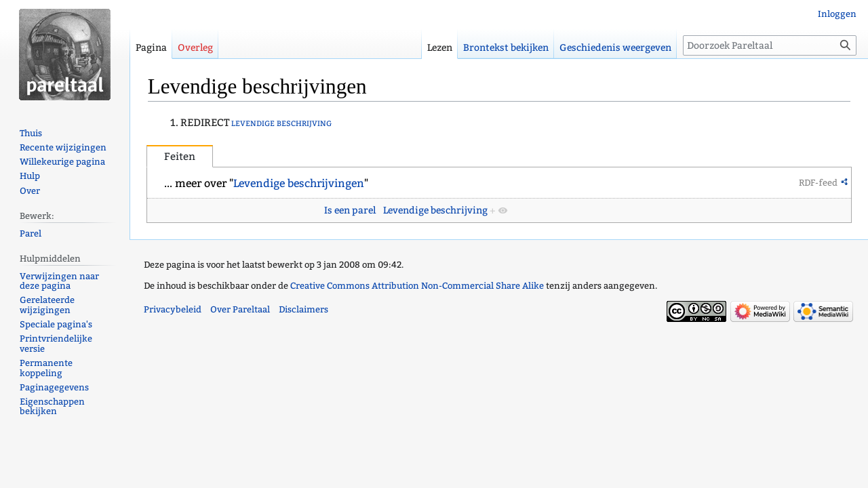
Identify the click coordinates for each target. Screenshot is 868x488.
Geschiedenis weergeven (615, 48)
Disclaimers (303, 309)
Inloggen (837, 14)
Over (30, 191)
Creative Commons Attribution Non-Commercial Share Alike (417, 286)
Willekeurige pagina (62, 162)
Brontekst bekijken (506, 48)
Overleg (195, 48)
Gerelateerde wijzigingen (47, 305)
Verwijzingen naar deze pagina (59, 281)
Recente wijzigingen (63, 147)
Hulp (30, 176)
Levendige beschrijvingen (299, 183)
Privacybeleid (173, 309)
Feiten (180, 157)
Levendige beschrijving (435, 210)
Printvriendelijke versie (56, 344)
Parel (31, 233)
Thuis (31, 133)
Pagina (151, 48)
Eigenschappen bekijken (52, 407)
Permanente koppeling (46, 368)
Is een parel (350, 210)
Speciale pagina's (56, 324)
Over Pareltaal (240, 309)
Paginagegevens (54, 387)
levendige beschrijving (281, 123)
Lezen (440, 48)
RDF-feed (818, 183)
